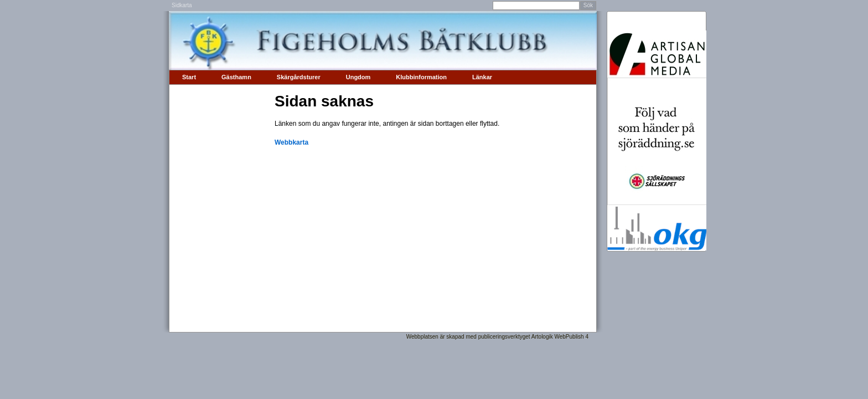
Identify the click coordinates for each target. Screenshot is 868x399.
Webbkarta (291, 142)
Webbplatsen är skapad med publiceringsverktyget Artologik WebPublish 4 (497, 337)
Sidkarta (182, 5)
